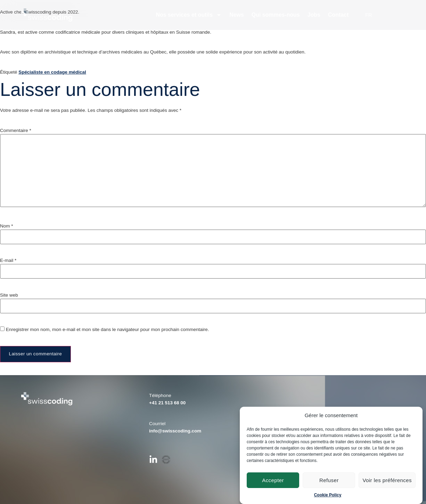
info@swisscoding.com (175, 431)
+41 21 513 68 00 (167, 403)
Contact (338, 15)
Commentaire (16, 130)
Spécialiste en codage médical (52, 72)
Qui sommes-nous (276, 15)
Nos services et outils (189, 15)
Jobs (314, 15)
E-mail (8, 260)
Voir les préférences (387, 480)
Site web (9, 295)
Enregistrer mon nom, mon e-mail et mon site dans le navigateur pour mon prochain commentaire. (108, 329)
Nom (6, 226)
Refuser (329, 480)
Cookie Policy (328, 495)
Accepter (273, 480)
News (237, 15)
